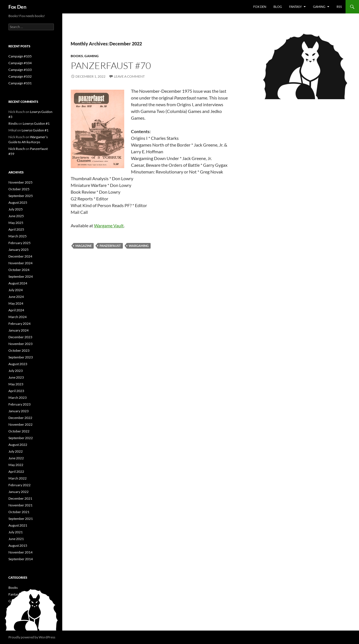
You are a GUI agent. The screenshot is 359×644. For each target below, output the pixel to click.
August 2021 (18, 525)
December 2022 (20, 418)
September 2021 (21, 519)
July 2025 (16, 209)
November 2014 (20, 552)
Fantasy (295, 7)
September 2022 (21, 438)
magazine (84, 246)
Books (77, 56)
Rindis (13, 123)
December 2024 (20, 256)
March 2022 (18, 478)
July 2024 (16, 290)
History (14, 608)
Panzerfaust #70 (111, 65)
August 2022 (18, 445)
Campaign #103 (20, 70)
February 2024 (19, 324)
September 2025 (21, 196)
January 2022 (19, 492)
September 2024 (21, 276)
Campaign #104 (20, 63)
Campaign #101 (20, 83)
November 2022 (20, 424)
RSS (339, 7)
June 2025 (16, 216)
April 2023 (16, 391)
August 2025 (18, 202)
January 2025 (19, 250)
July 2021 (16, 532)
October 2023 (19, 350)
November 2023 (20, 344)
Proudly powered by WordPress (32, 637)
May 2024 (16, 303)
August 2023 (18, 364)
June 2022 (16, 458)
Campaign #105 (20, 56)
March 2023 (18, 398)
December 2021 (20, 498)
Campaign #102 (20, 76)
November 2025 (20, 182)
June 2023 (16, 377)
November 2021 (20, 505)
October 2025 (19, 189)
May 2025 (16, 223)
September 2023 (21, 357)
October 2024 (19, 270)
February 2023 (19, 404)
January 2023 (19, 411)
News (12, 614)
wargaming (139, 246)
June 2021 (16, 539)
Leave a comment (129, 76)
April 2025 (16, 229)
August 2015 (18, 545)
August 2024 (18, 283)
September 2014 (21, 559)
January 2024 (19, 330)
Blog (278, 7)
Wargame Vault (109, 225)
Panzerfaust (110, 246)
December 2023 (20, 337)
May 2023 (16, 384)
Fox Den (17, 7)
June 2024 (16, 297)
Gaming (319, 7)
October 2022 (19, 431)
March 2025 (18, 236)
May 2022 (16, 465)
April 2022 (16, 472)
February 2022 (19, 485)
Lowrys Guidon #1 (36, 123)
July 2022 (16, 451)
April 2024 (16, 310)
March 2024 (18, 317)
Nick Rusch (17, 149)
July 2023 (16, 371)
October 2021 (19, 512)
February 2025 (19, 243)
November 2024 (20, 263)
